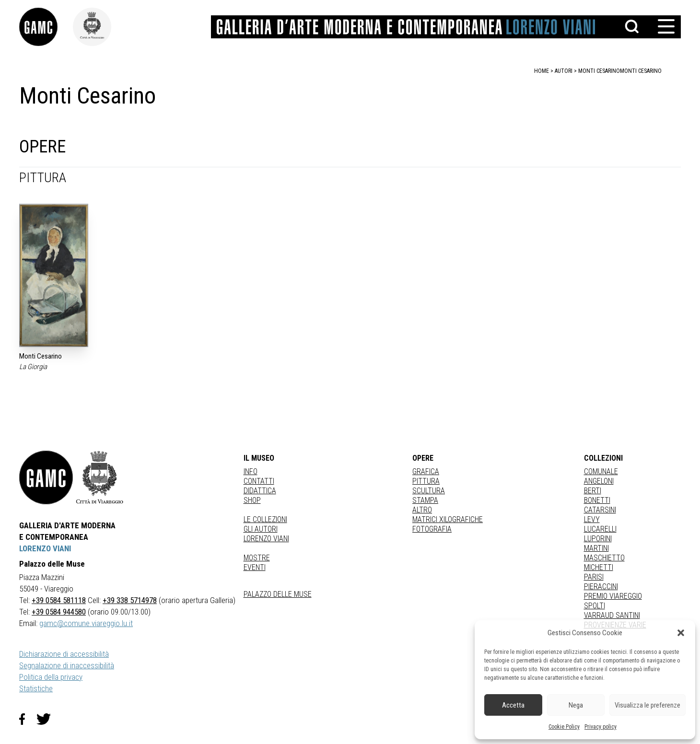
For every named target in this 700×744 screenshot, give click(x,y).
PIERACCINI (601, 587)
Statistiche (36, 688)
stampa (425, 500)
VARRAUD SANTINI (612, 615)
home (542, 71)
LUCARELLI (600, 529)
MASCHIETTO (604, 558)
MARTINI (596, 548)
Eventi (255, 567)
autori (564, 71)
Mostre (257, 558)
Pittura (426, 481)
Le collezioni (265, 519)
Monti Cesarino (641, 71)
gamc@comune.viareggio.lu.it (86, 623)
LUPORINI (598, 539)
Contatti (259, 481)
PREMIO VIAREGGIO (613, 596)
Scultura (429, 491)
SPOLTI (595, 606)
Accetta (513, 705)
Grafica (426, 471)
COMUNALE (601, 471)
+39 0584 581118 (59, 600)
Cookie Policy (564, 727)
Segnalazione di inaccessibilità (67, 665)
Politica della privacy (51, 677)
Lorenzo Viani (266, 539)
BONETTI (597, 500)
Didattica (260, 491)
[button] (681, 633)
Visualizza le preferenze (647, 705)
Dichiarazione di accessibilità (64, 654)
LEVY (592, 519)
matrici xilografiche (448, 519)
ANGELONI (599, 481)
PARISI (594, 577)
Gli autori (261, 529)
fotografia (432, 529)
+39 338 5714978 (130, 600)
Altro (422, 510)
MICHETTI (599, 567)
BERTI (593, 491)
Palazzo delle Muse (278, 594)
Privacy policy (601, 727)
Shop (252, 500)
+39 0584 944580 (59, 612)
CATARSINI (600, 510)
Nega (576, 705)
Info (251, 471)
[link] (46, 27)
